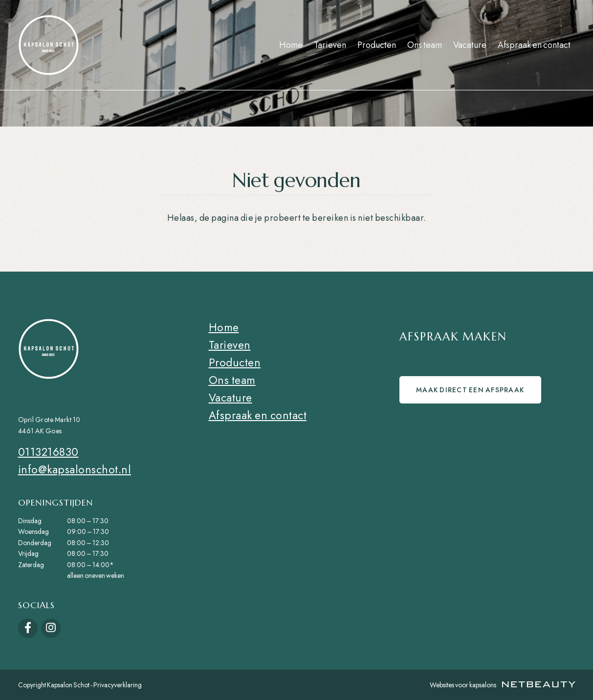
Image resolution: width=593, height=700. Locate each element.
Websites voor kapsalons (503, 685)
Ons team (425, 45)
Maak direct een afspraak (472, 392)
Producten (377, 45)
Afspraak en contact (534, 45)
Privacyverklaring (118, 685)
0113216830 (48, 452)
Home (291, 45)
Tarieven (330, 45)
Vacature (470, 45)
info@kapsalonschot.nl (75, 469)
